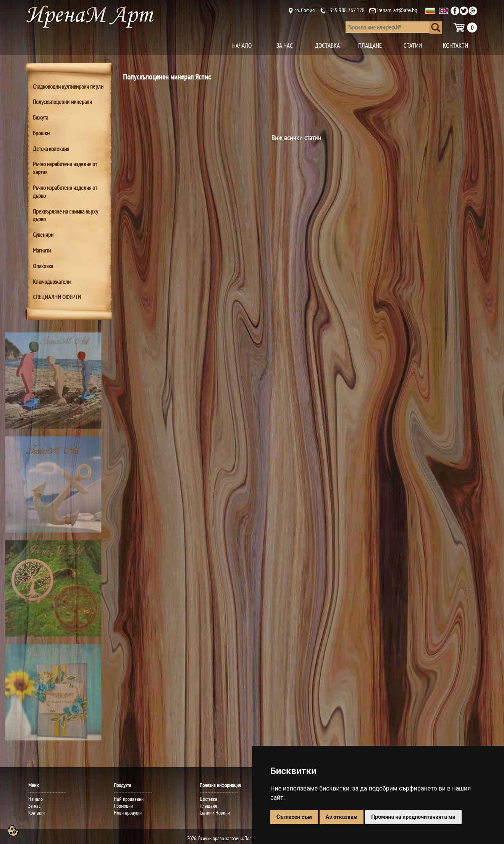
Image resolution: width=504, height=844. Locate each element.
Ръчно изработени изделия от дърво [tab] (65, 192)
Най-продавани (129, 799)
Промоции (123, 806)
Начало (36, 799)
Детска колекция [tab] (51, 149)
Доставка (208, 799)
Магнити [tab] (42, 250)
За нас (34, 806)
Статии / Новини (215, 813)
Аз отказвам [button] (342, 817)
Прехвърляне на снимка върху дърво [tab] (65, 215)
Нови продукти (128, 813)
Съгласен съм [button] (294, 817)
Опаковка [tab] (43, 266)
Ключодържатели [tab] (52, 282)
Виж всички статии (296, 138)
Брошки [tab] (41, 133)
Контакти (36, 813)
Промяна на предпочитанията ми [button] (413, 817)
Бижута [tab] (40, 117)
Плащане (208, 806)
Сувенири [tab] (43, 235)
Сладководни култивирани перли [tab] (68, 86)
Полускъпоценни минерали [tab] (62, 102)
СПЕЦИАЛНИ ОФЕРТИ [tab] (57, 297)
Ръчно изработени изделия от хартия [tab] (65, 168)
